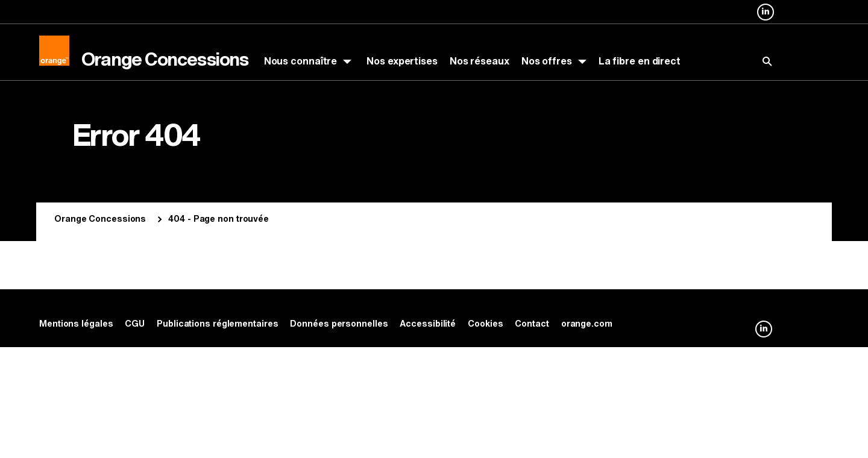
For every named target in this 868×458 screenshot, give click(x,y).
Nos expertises (402, 61)
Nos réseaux (480, 61)
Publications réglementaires (217, 324)
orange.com (587, 324)
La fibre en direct (640, 61)
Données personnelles (339, 324)
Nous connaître (301, 61)
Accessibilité (428, 324)
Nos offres (547, 61)
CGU (135, 324)
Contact (532, 324)
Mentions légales (76, 324)
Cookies (485, 324)
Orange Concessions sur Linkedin (765, 20)
